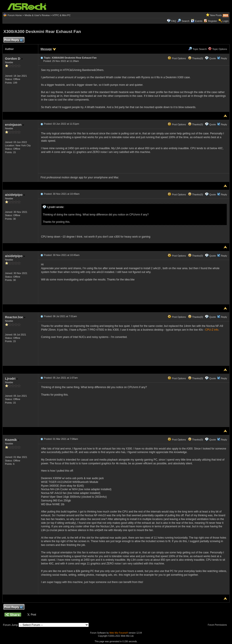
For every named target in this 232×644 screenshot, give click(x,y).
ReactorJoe (15, 317)
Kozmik (12, 440)
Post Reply (13, 40)
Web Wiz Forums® (119, 633)
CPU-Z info (212, 330)
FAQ (174, 21)
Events (197, 21)
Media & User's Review (37, 15)
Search (186, 21)
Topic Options (218, 49)
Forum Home (15, 15)
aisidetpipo (15, 195)
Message (46, 49)
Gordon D (14, 58)
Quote (213, 58)
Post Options (177, 58)
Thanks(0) (196, 58)
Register (212, 21)
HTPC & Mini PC (61, 15)
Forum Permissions (219, 625)
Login (226, 21)
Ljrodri (11, 378)
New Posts (216, 15)
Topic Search (197, 49)
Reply (224, 58)
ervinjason (14, 125)
